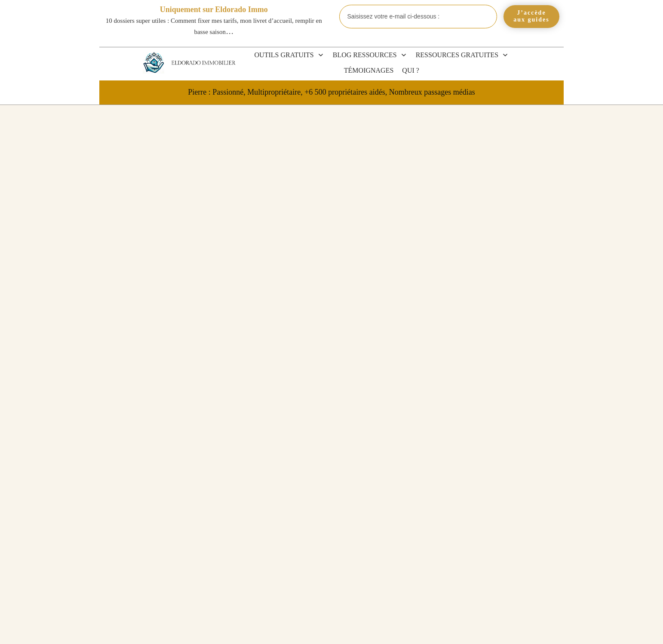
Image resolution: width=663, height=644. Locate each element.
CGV (319, 628)
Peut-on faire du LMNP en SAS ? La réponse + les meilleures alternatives (502, 548)
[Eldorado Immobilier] (153, 63)
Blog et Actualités (502, 379)
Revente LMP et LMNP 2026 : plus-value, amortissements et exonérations (498, 480)
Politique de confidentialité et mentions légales (454, 628)
